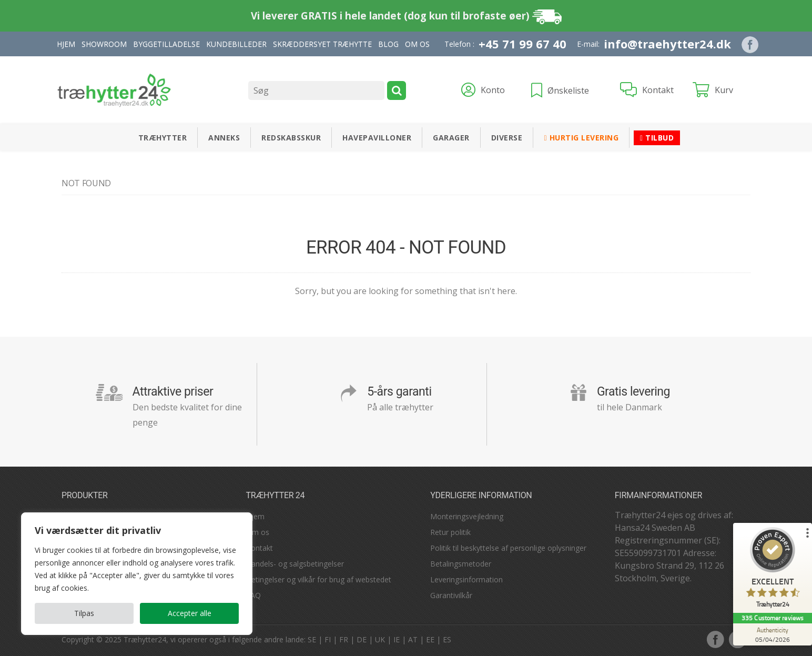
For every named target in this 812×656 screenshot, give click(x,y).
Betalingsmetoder (461, 564)
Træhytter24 (145, 639)
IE (397, 639)
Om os (258, 532)
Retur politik (450, 532)
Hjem (66, 44)
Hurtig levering (581, 138)
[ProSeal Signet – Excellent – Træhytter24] (773, 570)
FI (328, 639)
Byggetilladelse (166, 44)
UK (380, 639)
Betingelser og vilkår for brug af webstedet (319, 579)
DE (362, 639)
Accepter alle (190, 613)
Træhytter (163, 138)
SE (312, 639)
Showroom (104, 44)
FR (344, 639)
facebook (715, 639)
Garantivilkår (451, 595)
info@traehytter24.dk (667, 44)
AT (413, 639)
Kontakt (260, 548)
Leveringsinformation (466, 579)
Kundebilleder (236, 44)
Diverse (507, 138)
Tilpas (84, 613)
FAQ (253, 595)
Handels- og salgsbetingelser (295, 564)
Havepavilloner (377, 138)
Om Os (417, 44)
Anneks (224, 138)
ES (447, 639)
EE (430, 639)
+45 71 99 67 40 (522, 44)
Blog (388, 44)
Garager (451, 138)
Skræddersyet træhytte (322, 44)
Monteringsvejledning (467, 516)
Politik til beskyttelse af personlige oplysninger (508, 548)
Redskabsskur (291, 138)
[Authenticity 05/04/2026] (773, 634)
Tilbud (657, 138)
